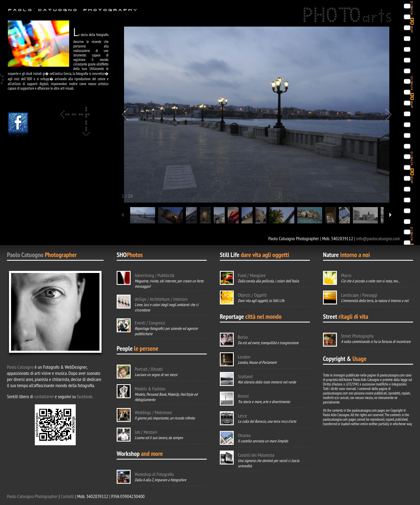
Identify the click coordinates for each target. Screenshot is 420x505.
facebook (85, 396)
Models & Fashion (150, 389)
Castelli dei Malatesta (256, 455)
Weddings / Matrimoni (153, 412)
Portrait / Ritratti (149, 369)
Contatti (67, 496)
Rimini (243, 396)
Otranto (244, 435)
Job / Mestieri (146, 432)
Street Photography (357, 336)
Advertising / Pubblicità (155, 275)
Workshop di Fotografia (154, 474)
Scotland (245, 376)
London (244, 357)
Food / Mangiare (252, 275)
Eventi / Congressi (150, 323)
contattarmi (44, 396)
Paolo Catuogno (25, 255)
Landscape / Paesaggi (359, 295)
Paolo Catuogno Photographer (32, 496)
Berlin (243, 337)
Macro (346, 275)
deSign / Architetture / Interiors (161, 299)
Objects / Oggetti (252, 295)
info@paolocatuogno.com (378, 238)
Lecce (242, 416)
